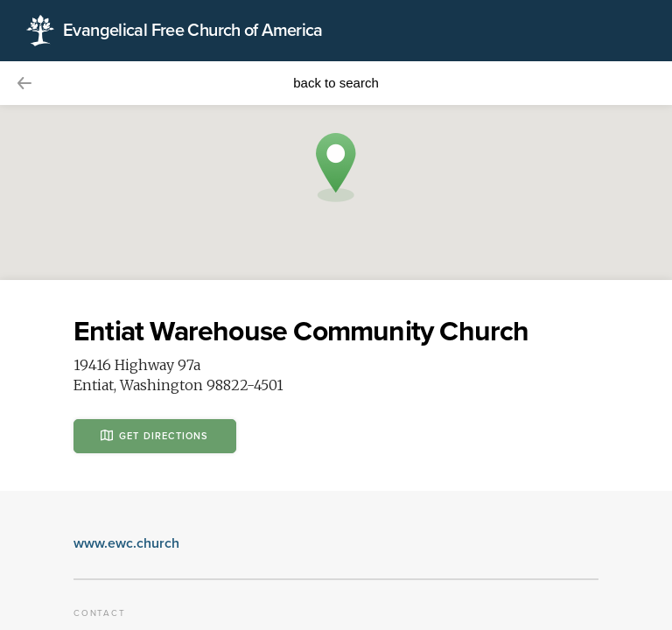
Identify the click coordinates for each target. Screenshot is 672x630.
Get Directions (155, 435)
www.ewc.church (126, 543)
